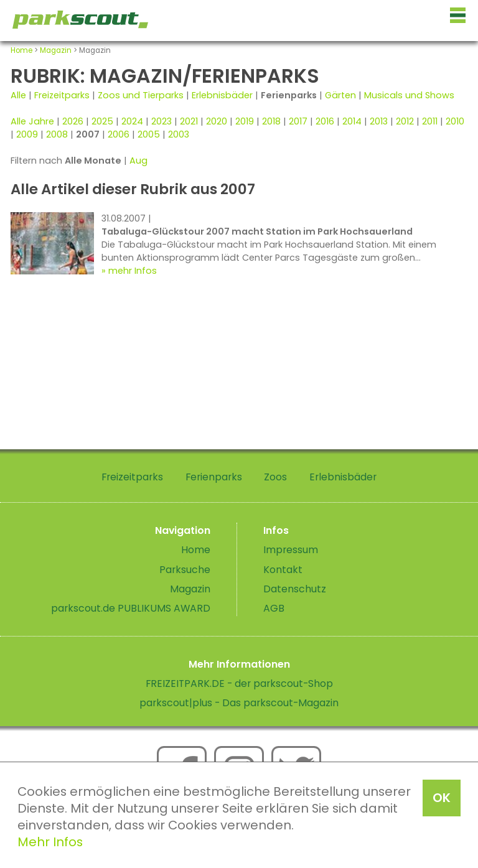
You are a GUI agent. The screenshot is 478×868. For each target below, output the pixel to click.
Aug (138, 161)
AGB (274, 608)
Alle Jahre (32, 121)
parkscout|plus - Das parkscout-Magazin (239, 703)
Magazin (56, 50)
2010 (455, 121)
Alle (18, 95)
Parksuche (185, 570)
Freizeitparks (62, 95)
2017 (298, 121)
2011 (430, 121)
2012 (405, 121)
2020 (217, 121)
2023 (162, 121)
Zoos (275, 477)
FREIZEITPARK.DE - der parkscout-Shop (239, 684)
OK (442, 798)
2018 (271, 121)
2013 (379, 121)
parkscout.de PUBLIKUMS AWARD (131, 608)
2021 (189, 121)
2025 (102, 121)
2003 (179, 134)
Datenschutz (295, 589)
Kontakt (283, 570)
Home (21, 50)
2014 (352, 121)
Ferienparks (214, 477)
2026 (73, 121)
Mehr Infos (50, 842)
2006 (119, 134)
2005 (149, 134)
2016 (325, 121)
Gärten (340, 95)
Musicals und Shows (409, 95)
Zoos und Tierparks (141, 95)
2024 (132, 121)
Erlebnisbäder (222, 95)
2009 (27, 134)
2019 (245, 121)
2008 (57, 134)
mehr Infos (133, 271)
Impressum (291, 550)
